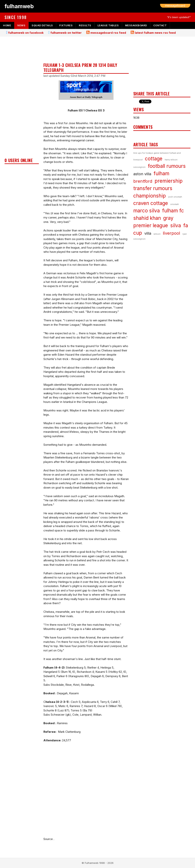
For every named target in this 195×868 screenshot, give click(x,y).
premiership (169, 181)
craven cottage (151, 203)
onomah (175, 204)
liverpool (171, 233)
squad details (42, 25)
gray (168, 218)
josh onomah (175, 197)
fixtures (66, 25)
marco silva (147, 211)
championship (150, 196)
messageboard (136, 25)
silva (176, 225)
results (85, 25)
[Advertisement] (22, 98)
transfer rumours (153, 188)
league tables (108, 25)
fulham (161, 173)
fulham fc (173, 211)
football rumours (167, 166)
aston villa (142, 174)
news (21, 25)
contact (160, 25)
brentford (143, 181)
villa (148, 233)
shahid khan (147, 218)
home (7, 25)
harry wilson (171, 160)
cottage (154, 159)
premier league (151, 225)
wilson (157, 234)
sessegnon (139, 167)
